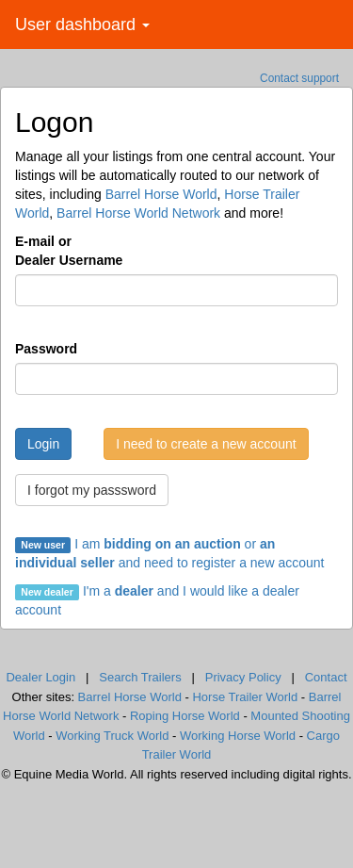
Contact (326, 677)
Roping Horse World (185, 716)
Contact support (299, 78)
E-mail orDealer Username (69, 251)
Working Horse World (238, 736)
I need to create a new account (206, 444)
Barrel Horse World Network (138, 213)
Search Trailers (140, 677)
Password (46, 349)
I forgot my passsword (92, 490)
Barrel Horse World (161, 194)
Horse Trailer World (245, 697)
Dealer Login (40, 677)
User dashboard (82, 25)
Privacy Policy (243, 677)
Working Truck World (112, 736)
